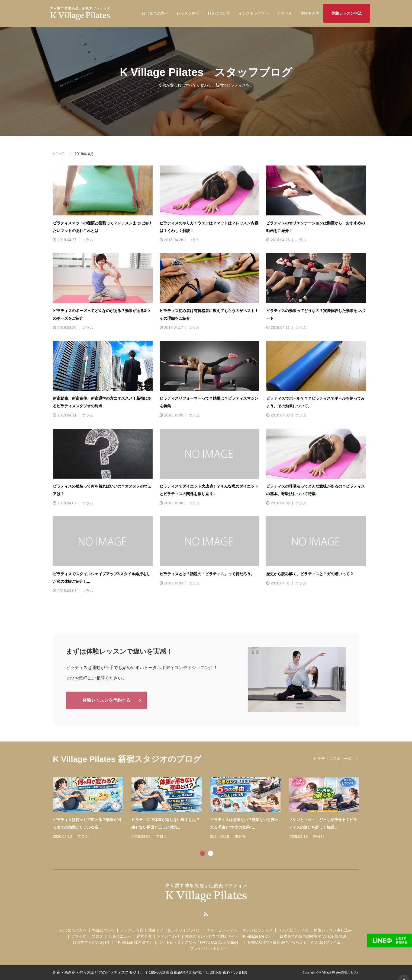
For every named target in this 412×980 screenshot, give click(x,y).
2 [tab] (211, 853)
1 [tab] (202, 853)
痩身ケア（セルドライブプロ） (175, 930)
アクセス (285, 13)
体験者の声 (310, 13)
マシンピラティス (257, 930)
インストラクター (254, 13)
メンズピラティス (293, 930)
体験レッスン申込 (347, 13)
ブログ (83, 836)
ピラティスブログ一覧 (333, 759)
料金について (219, 13)
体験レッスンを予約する (107, 700)
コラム (88, 240)
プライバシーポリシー (209, 948)
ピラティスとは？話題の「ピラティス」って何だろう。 (207, 574)
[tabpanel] (210, 809)
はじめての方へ (155, 13)
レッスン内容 (188, 13)
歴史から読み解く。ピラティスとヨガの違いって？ (310, 574)
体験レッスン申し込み (333, 930)
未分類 (240, 836)
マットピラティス (222, 930)
